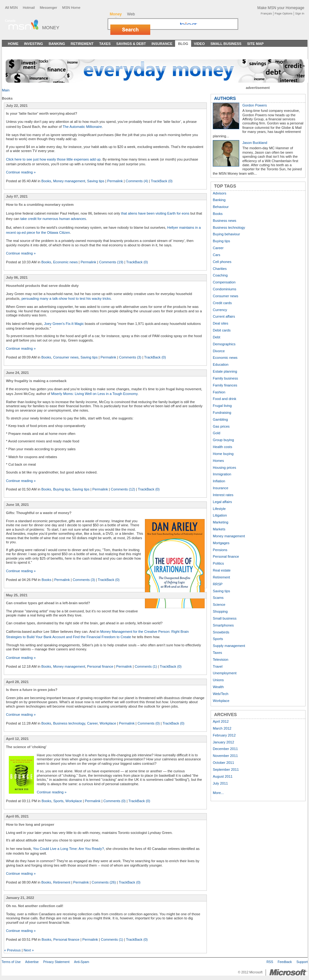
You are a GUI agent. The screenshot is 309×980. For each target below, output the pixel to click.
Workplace (108, 723)
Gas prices (221, 426)
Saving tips (96, 181)
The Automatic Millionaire (82, 127)
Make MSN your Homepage (281, 8)
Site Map (255, 44)
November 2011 (225, 756)
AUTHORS (225, 98)
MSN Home (71, 8)
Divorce (219, 351)
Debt (217, 337)
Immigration (222, 474)
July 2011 (220, 783)
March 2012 (222, 728)
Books (46, 181)
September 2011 (226, 769)
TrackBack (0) (162, 181)
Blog (183, 44)
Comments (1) (146, 666)
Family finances (225, 385)
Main (6, 90)
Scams (218, 598)
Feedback (285, 962)
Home (13, 44)
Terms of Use (11, 962)
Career (92, 723)
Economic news (65, 262)
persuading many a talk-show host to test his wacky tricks (66, 298)
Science (219, 605)
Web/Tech (221, 694)
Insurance (162, 44)
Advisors (220, 193)
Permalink (115, 181)
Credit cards (222, 303)
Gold (217, 433)
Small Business (226, 44)
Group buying (223, 440)
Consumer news (66, 357)
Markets (219, 529)
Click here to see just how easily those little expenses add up (53, 159)
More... (218, 793)
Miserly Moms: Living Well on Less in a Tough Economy (94, 394)
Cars (217, 255)
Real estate (222, 570)
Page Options (284, 14)
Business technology (69, 723)
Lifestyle (219, 509)
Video (199, 44)
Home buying (223, 454)
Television (221, 660)
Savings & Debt (131, 44)
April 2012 (221, 721)
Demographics (224, 344)
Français (266, 14)
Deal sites (221, 323)
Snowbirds (221, 632)
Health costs (223, 447)
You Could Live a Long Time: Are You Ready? (69, 849)
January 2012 (223, 742)
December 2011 (225, 749)
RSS (270, 962)
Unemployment (225, 673)
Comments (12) (123, 489)
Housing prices (224, 468)
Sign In (300, 14)
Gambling (220, 419)
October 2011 (223, 763)
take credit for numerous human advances (53, 219)
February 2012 (224, 735)
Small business (225, 618)
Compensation (224, 282)
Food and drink (225, 399)
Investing (34, 44)
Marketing (221, 522)
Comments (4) (137, 181)
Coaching (220, 275)
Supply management (229, 646)
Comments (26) (104, 882)
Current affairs (224, 316)
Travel (218, 666)
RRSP (218, 584)
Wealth (218, 687)
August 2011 (223, 776)
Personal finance (100, 666)
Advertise (32, 962)
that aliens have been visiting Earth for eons (155, 213)
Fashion (219, 392)
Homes (218, 461)
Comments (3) (130, 357)
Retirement (82, 44)
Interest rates (223, 495)
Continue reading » (21, 172)
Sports (58, 801)
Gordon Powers (255, 105)
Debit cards (222, 330)
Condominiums (225, 289)
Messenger (48, 8)
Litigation (220, 515)
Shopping (220, 611)
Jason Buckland (255, 143)
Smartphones (223, 625)
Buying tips (62, 489)
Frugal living (222, 406)
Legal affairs (222, 502)
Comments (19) (111, 262)
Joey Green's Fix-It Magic (64, 324)
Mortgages (221, 543)
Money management (69, 181)
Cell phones (222, 262)
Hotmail (29, 8)
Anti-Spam (81, 962)
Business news (225, 221)
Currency (220, 310)
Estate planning (225, 371)
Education (221, 364)
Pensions (220, 550)
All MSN (11, 8)
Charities (220, 269)
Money (51, 27)
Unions (218, 680)
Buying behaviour (226, 234)
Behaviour (221, 207)
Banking (57, 44)
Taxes (105, 44)
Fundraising (222, 413)
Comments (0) (149, 723)
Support (302, 962)
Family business (225, 378)
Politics (218, 563)
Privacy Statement (56, 962)
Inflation (219, 481)
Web (131, 14)
